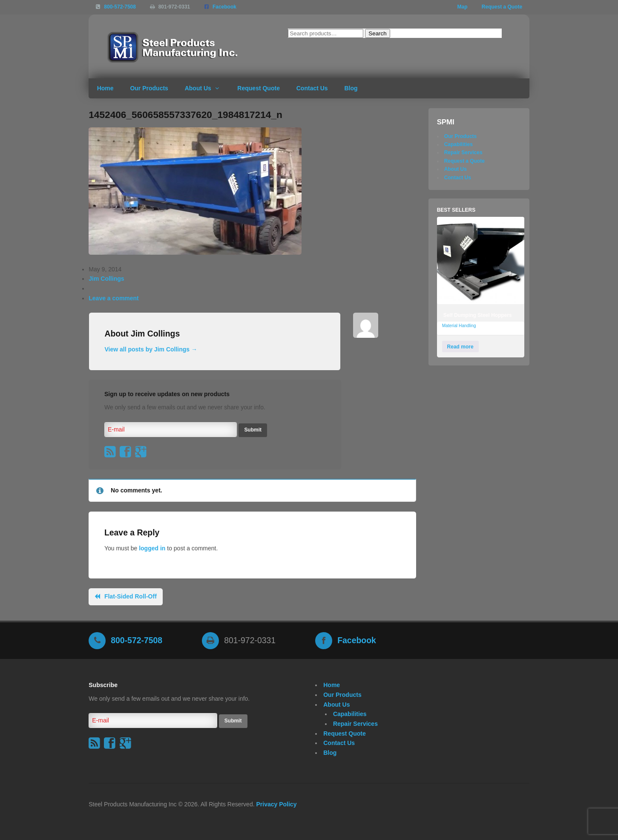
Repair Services (463, 152)
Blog (351, 88)
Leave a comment (114, 298)
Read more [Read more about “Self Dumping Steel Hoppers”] (460, 347)
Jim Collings (106, 279)
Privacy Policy (276, 804)
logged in (152, 548)
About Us (198, 88)
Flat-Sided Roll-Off (131, 596)
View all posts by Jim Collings (151, 349)
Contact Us (312, 88)
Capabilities (458, 144)
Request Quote (259, 88)
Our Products (149, 88)
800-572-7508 (120, 7)
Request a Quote (502, 7)
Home (105, 88)
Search (377, 33)
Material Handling (459, 326)
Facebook (224, 7)
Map (463, 7)
